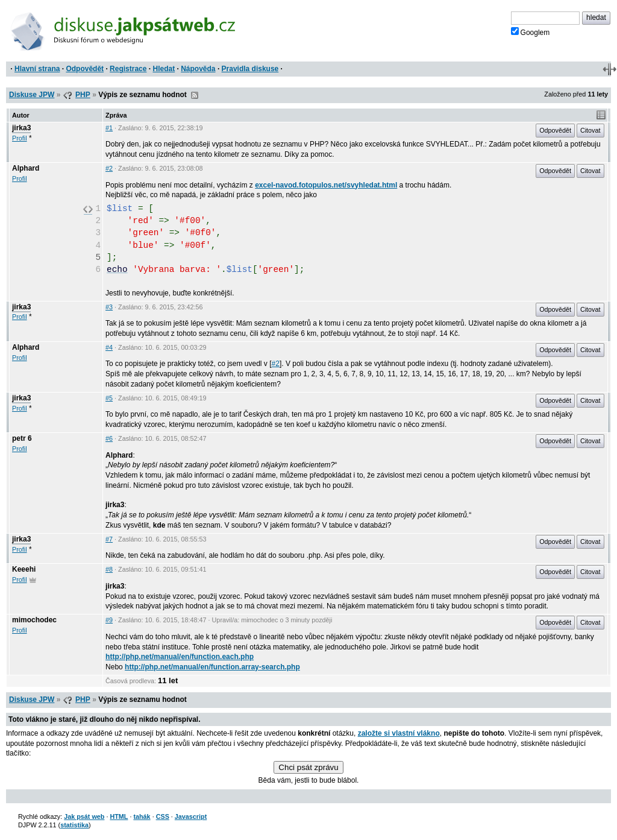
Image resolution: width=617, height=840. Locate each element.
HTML (119, 816)
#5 (109, 398)
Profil (20, 138)
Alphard (26, 168)
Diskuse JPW (32, 95)
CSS (163, 816)
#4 (109, 347)
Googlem (531, 32)
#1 (109, 128)
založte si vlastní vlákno (399, 733)
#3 (109, 307)
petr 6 (22, 438)
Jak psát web (84, 816)
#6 (109, 438)
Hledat (164, 69)
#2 (109, 168)
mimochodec (34, 620)
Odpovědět (85, 69)
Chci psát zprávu (308, 767)
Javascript (191, 816)
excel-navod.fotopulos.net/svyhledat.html (326, 185)
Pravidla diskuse (250, 69)
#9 (109, 620)
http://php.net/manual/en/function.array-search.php (212, 667)
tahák (142, 816)
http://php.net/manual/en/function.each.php (180, 657)
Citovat (590, 130)
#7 (109, 539)
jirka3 (21, 128)
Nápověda (198, 69)
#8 (109, 569)
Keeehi (24, 569)
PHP (83, 95)
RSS (195, 95)
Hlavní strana (37, 69)
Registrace (128, 69)
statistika (74, 825)
